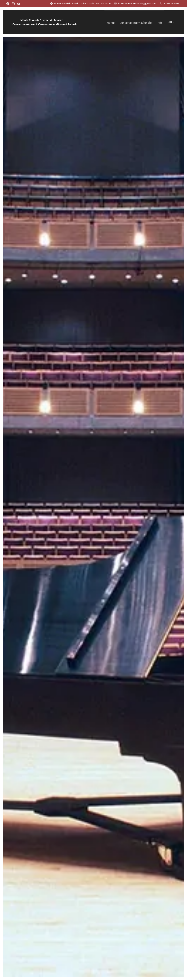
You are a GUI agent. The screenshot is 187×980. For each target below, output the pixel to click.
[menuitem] (107, 22)
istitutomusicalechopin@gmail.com (137, 3)
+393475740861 (172, 3)
